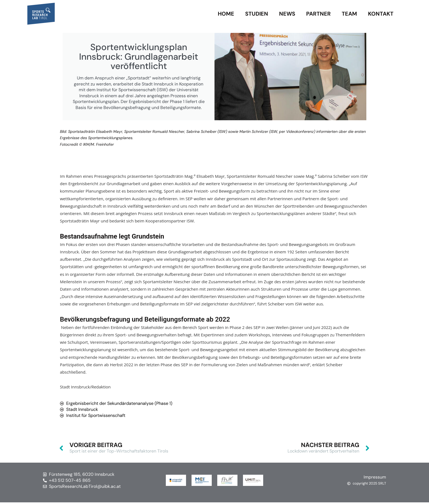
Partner (318, 14)
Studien (257, 14)
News (287, 14)
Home (226, 14)
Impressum (375, 479)
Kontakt (381, 14)
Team (349, 14)
